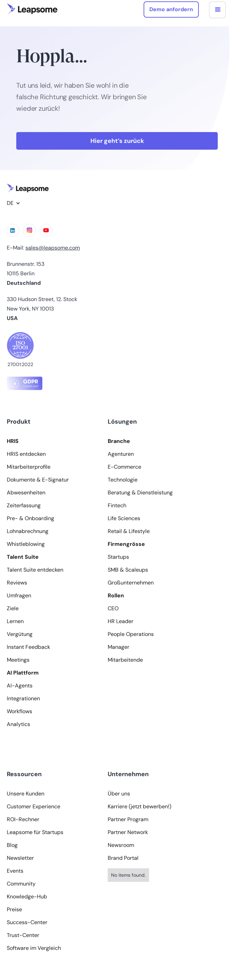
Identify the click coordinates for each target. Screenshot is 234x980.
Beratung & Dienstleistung (140, 493)
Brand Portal (123, 858)
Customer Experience (34, 807)
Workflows (19, 711)
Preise (14, 910)
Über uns (119, 794)
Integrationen (23, 699)
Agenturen (121, 454)
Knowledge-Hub (27, 897)
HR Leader (121, 621)
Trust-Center (23, 935)
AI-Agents (20, 686)
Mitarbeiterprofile (29, 467)
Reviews (17, 583)
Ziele (13, 609)
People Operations (131, 634)
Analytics (18, 724)
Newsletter (20, 858)
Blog (12, 845)
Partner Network (128, 832)
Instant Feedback (28, 647)
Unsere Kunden (26, 794)
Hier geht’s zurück (117, 141)
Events (15, 871)
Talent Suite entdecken (35, 570)
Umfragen (19, 596)
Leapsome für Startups (35, 832)
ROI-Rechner (23, 819)
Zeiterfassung (24, 506)
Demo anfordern (171, 9)
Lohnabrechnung (28, 531)
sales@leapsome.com (53, 248)
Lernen (15, 621)
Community (21, 884)
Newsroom (121, 845)
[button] (217, 10)
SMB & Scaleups (128, 570)
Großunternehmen (131, 583)
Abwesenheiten (26, 493)
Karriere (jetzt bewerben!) (140, 807)
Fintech (117, 506)
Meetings (18, 660)
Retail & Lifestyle (129, 531)
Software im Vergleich (34, 948)
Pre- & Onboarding (30, 518)
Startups (118, 557)
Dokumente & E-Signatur (38, 480)
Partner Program (128, 819)
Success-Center (27, 922)
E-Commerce (124, 467)
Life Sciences (124, 518)
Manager (119, 647)
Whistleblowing (26, 544)
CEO (113, 609)
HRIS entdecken (26, 454)
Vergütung (20, 634)
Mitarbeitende (125, 660)
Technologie (123, 480)
